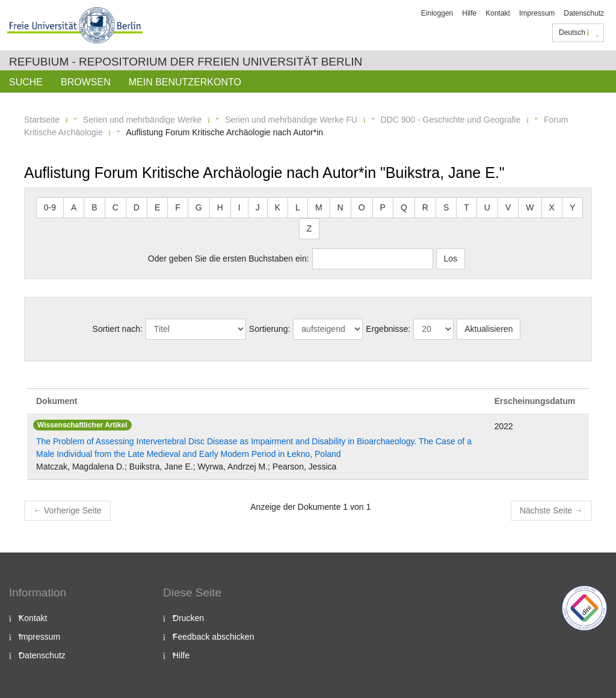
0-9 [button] (50, 207)
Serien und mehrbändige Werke (142, 120)
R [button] (425, 207)
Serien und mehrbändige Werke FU (291, 120)
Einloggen (437, 13)
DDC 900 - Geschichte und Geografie (451, 120)
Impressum (537, 13)
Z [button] (310, 228)
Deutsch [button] (579, 32)
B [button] (94, 207)
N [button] (340, 207)
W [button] (530, 207)
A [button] (74, 207)
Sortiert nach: (118, 329)
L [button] (298, 207)
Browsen (86, 82)
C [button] (115, 207)
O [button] (362, 207)
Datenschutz (584, 13)
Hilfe (469, 13)
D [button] (137, 207)
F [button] (178, 207)
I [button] (239, 207)
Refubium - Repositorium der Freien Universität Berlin (186, 62)
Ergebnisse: (388, 329)
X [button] (552, 207)
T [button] (467, 207)
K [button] (278, 207)
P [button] (383, 207)
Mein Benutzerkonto (185, 82)
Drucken (188, 618)
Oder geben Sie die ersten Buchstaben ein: (229, 259)
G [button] (199, 207)
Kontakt (498, 13)
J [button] (258, 207)
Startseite (42, 120)
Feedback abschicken (213, 637)
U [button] (487, 207)
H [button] (220, 207)
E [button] (157, 207)
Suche (26, 82)
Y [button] (572, 207)
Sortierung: (269, 329)
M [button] (319, 207)
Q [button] (404, 207)
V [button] (508, 207)
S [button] (446, 207)
